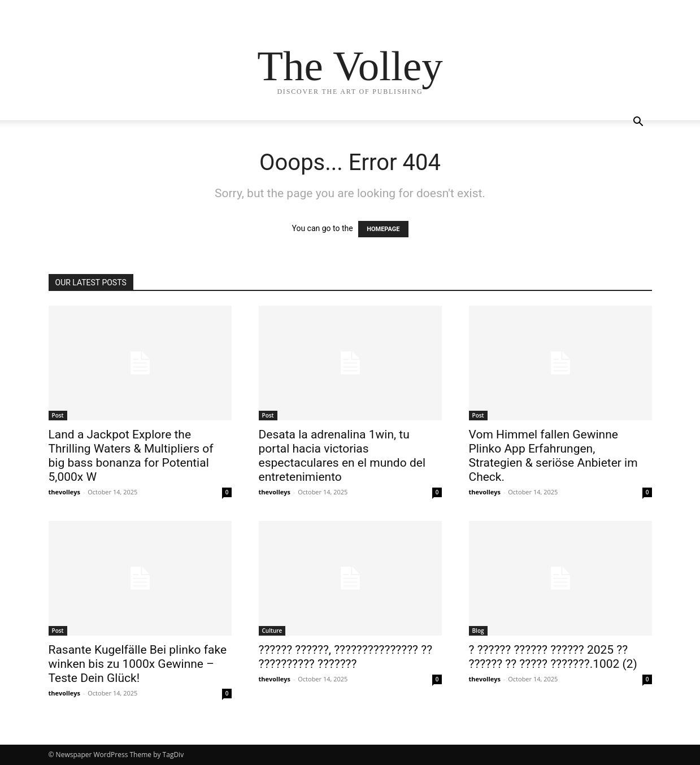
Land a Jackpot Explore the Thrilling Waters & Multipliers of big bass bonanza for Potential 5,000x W (131, 456)
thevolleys (65, 492)
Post (58, 415)
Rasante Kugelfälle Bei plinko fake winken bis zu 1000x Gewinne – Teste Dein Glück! (138, 664)
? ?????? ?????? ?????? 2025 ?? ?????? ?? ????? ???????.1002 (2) (553, 657)
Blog (478, 631)
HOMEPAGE (383, 229)
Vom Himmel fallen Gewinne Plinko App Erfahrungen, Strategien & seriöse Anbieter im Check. (553, 456)
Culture (272, 631)
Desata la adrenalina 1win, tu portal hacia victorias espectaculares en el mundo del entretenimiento (342, 456)
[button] (638, 123)
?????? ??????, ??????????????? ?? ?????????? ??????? (346, 657)
